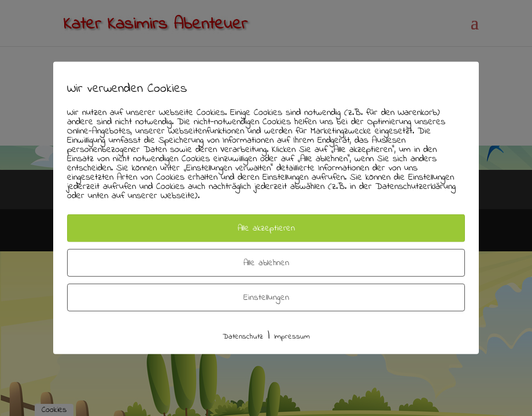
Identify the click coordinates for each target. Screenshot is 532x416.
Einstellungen (266, 298)
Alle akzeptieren (266, 228)
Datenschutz (243, 337)
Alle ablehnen (266, 263)
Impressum (292, 337)
